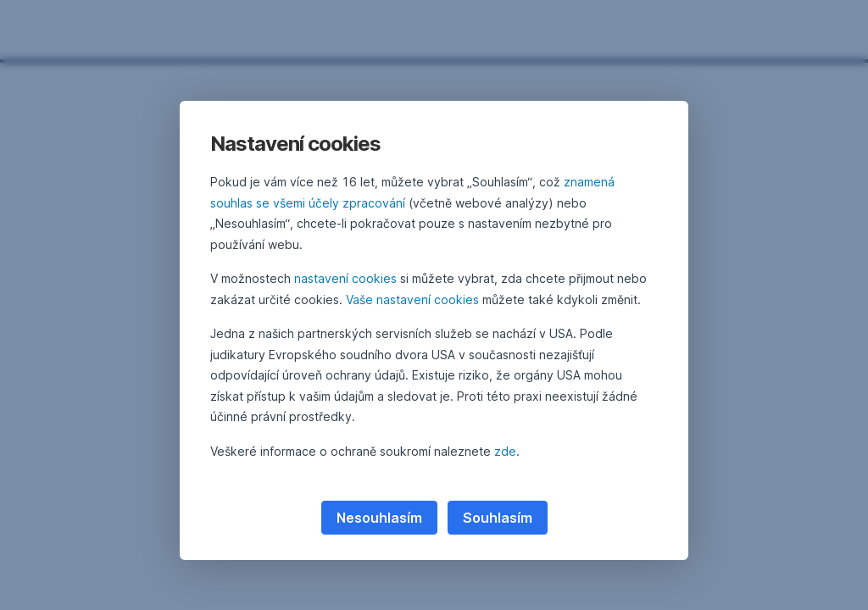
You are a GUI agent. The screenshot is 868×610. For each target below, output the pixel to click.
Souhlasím (498, 518)
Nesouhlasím (379, 518)
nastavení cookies (345, 278)
